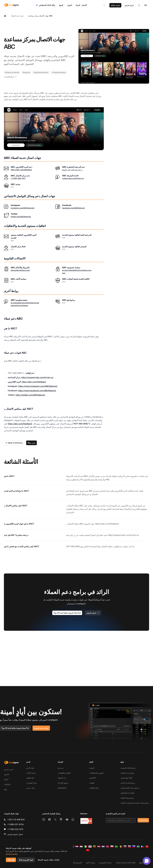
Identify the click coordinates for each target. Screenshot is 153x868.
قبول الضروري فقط (26, 860)
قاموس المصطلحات (96, 773)
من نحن (61, 768)
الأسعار (6, 774)
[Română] (121, 847)
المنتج (62, 5)
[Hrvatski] (77, 847)
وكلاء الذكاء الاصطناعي (47, 5)
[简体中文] (88, 850)
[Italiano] (86, 847)
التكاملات (7, 784)
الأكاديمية (92, 778)
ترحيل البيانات (31, 773)
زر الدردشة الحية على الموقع (72, 170)
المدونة (92, 768)
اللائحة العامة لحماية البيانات (125, 863)
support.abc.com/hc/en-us (73, 178)
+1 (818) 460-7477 (18, 178)
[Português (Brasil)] (116, 847)
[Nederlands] (103, 847)
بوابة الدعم (30, 768)
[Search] (106, 5)
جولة (6, 789)
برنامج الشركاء (63, 783)
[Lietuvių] (94, 847)
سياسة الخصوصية (105, 863)
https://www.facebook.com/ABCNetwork (37, 391)
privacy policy (12, 854)
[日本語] (90, 847)
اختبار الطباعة (94, 788)
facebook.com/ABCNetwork (73, 208)
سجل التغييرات (32, 783)
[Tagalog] (143, 847)
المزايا (6, 779)
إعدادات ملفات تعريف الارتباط (48, 860)
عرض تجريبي (129, 5)
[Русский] (125, 847)
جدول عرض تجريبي (41, 728)
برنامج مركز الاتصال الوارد (130, 788)
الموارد (71, 5)
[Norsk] (108, 847)
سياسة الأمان (90, 863)
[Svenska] (138, 847)
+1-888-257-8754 (15, 824)
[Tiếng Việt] (147, 847)
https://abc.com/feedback (21, 170)
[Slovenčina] (129, 847)
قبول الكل (11, 860)
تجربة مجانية (115, 5)
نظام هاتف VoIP (126, 778)
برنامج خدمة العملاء (128, 773)
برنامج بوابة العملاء (127, 798)
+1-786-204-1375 (15, 829)
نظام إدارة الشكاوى (128, 793)
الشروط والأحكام (76, 863)
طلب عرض (30, 788)
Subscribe (143, 820)
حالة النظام (30, 778)
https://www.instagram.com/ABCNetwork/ (38, 386)
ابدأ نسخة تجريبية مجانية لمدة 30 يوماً (67, 613)
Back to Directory (14, 443)
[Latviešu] (99, 847)
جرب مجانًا (31, 443)
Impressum (62, 788)
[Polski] (112, 847)
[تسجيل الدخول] (139, 5)
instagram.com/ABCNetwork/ (23, 208)
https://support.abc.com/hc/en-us (37, 377)
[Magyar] (81, 847)
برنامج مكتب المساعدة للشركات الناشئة (135, 803)
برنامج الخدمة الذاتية (128, 783)
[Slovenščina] (134, 847)
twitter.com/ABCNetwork (21, 217)
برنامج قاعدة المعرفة (128, 768)
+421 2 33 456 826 (16, 820)
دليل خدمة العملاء (17, 16)
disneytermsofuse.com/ (20, 270)
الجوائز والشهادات (64, 773)
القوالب (92, 783)
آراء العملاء (62, 778)
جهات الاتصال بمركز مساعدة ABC (40, 16)
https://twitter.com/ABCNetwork (30, 395)
